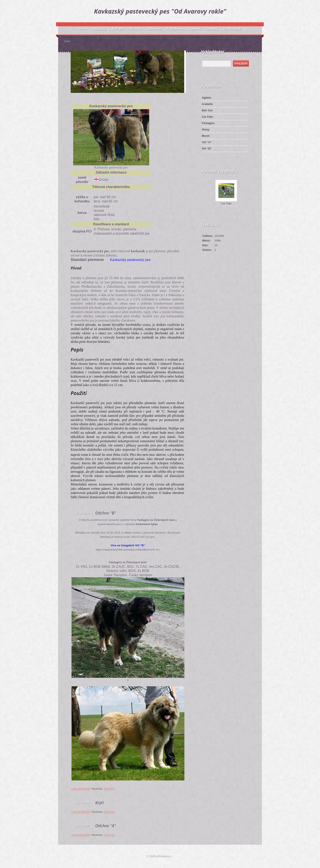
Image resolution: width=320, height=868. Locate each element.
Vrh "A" (207, 142)
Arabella (207, 104)
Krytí (100, 803)
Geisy (206, 129)
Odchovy (109, 789)
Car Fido (207, 117)
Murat (206, 136)
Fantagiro (208, 123)
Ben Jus (207, 110)
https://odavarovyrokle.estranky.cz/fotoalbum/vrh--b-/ (128, 550)
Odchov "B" (106, 513)
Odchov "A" (106, 826)
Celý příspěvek (81, 789)
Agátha (206, 98)
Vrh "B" (207, 149)
